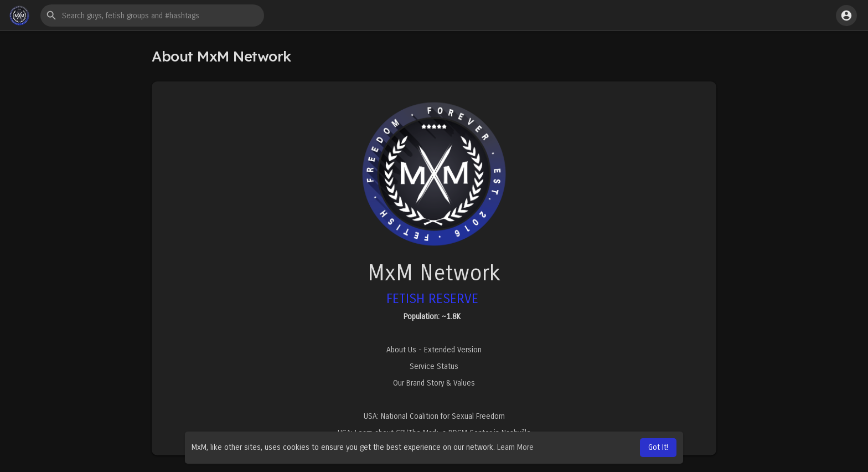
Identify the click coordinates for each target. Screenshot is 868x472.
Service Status (434, 366)
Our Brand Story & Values (434, 383)
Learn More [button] (515, 447)
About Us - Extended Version (434, 350)
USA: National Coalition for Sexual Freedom (434, 416)
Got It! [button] (658, 447)
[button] (152, 16)
